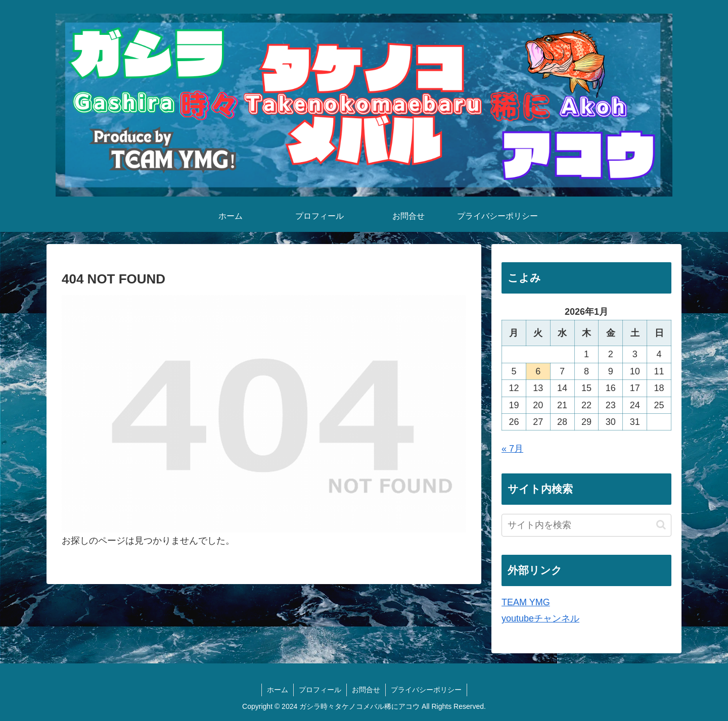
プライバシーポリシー (426, 690)
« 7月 (512, 449)
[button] (661, 525)
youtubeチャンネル (540, 618)
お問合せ (366, 690)
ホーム (278, 690)
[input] (586, 525)
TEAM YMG (526, 602)
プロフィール (320, 690)
